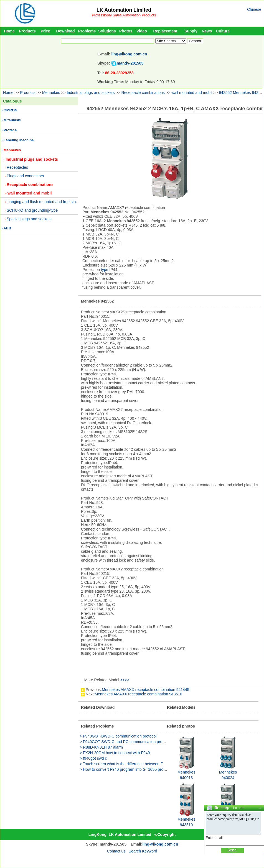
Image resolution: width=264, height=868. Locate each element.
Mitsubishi (12, 120)
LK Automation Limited (124, 10)
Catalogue (12, 101)
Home (9, 31)
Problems (87, 31)
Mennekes (51, 93)
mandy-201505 (130, 63)
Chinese (254, 9)
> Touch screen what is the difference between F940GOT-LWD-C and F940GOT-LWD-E (155, 764)
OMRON (11, 110)
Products (27, 31)
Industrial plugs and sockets (91, 93)
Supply (191, 31)
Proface (10, 130)
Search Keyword (143, 851)
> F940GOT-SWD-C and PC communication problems (126, 742)
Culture (223, 31)
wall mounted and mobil (192, 93)
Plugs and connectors (25, 176)
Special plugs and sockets (29, 219)
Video (142, 31)
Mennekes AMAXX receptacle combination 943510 (139, 694)
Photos (126, 31)
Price (45, 31)
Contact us (116, 851)
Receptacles (17, 167)
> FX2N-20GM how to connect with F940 (115, 753)
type (105, 270)
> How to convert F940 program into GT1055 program (126, 769)
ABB (7, 228)
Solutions (107, 31)
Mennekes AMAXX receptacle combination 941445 (145, 690)
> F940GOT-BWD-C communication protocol (118, 736)
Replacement (165, 31)
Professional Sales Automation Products (124, 15)
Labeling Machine (19, 140)
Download (66, 31)
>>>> (125, 680)
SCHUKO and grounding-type (32, 210)
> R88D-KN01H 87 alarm (101, 747)
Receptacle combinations (143, 93)
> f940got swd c (93, 758)
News (207, 31)
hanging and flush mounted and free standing (46, 202)
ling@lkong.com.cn (129, 54)
